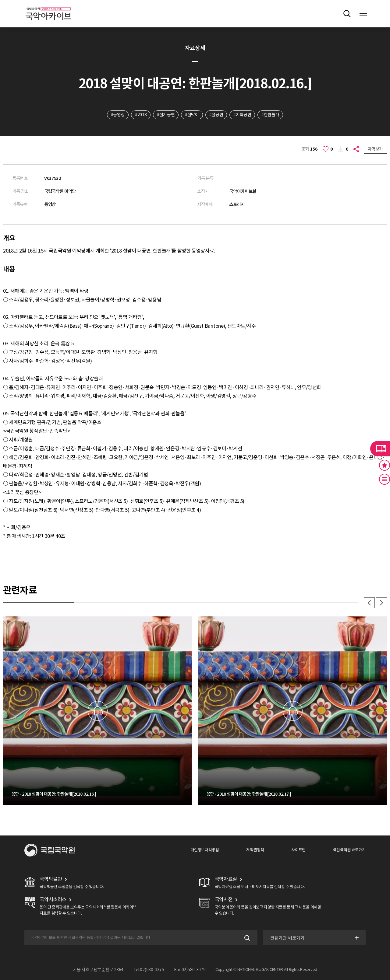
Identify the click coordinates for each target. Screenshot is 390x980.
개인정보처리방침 (205, 850)
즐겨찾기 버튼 (385, 465)
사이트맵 (298, 850)
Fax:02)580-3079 (190, 970)
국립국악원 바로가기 (349, 850)
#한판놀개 (270, 115)
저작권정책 (255, 850)
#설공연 (216, 115)
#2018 (141, 115)
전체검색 (347, 14)
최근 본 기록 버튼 (385, 479)
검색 (247, 938)
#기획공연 (242, 115)
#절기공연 (166, 115)
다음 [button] (381, 603)
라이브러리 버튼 (380, 448)
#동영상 (118, 115)
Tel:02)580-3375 (149, 970)
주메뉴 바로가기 (0, 0)
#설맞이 (192, 115)
